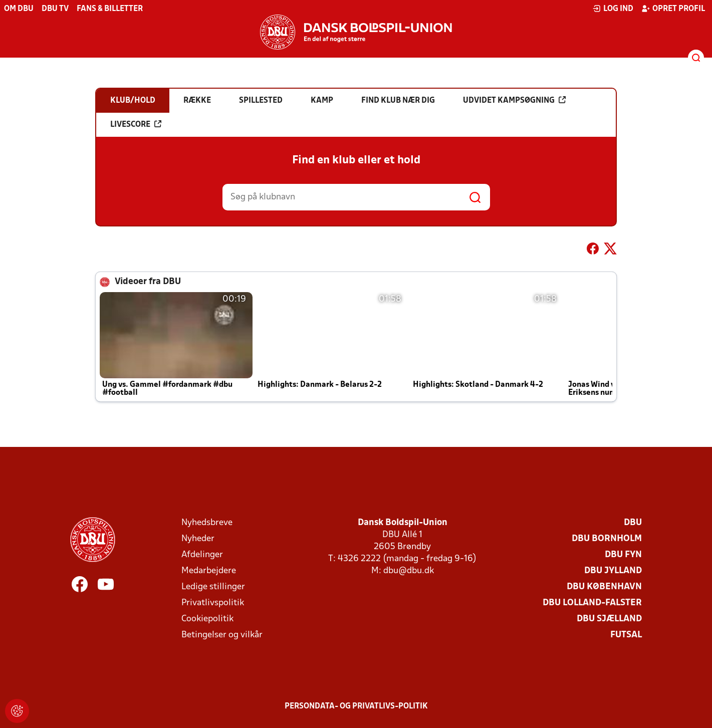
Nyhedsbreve (207, 523)
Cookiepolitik (207, 619)
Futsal (626, 635)
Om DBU (19, 9)
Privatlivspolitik (213, 603)
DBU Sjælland (609, 619)
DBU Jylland (613, 571)
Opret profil (673, 9)
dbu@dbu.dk (409, 571)
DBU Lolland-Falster (592, 603)
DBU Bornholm (607, 539)
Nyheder (198, 539)
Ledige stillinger (213, 587)
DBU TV (55, 9)
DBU (633, 523)
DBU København (604, 587)
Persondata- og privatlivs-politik (356, 706)
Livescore (136, 124)
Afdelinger (202, 555)
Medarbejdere (209, 571)
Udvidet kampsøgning (514, 100)
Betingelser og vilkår (222, 635)
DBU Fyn (623, 555)
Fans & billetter (110, 9)
